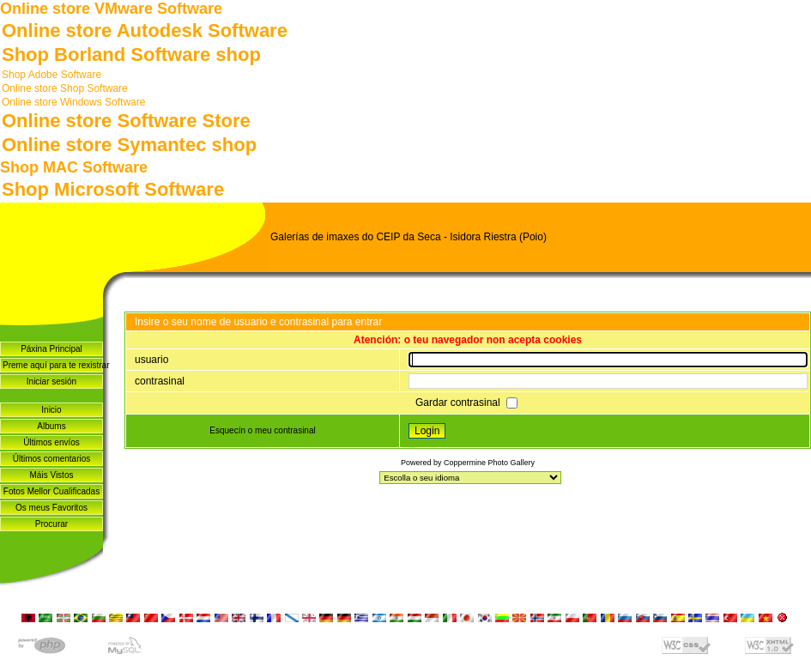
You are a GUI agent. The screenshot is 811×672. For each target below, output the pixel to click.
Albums (51, 426)
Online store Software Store (126, 121)
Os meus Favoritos (51, 508)
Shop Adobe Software (51, 75)
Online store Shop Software (65, 88)
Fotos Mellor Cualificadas (51, 491)
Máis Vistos (52, 475)
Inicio (51, 410)
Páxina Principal (51, 349)
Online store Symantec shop (129, 145)
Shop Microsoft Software (113, 189)
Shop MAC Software (74, 167)
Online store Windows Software (73, 102)
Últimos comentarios (52, 459)
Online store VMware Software (111, 9)
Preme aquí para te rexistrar (53, 365)
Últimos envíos (51, 442)
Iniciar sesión (51, 381)
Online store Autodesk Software (145, 30)
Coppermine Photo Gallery (489, 463)
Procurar (51, 524)
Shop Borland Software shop (131, 54)
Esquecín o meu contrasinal (262, 430)
